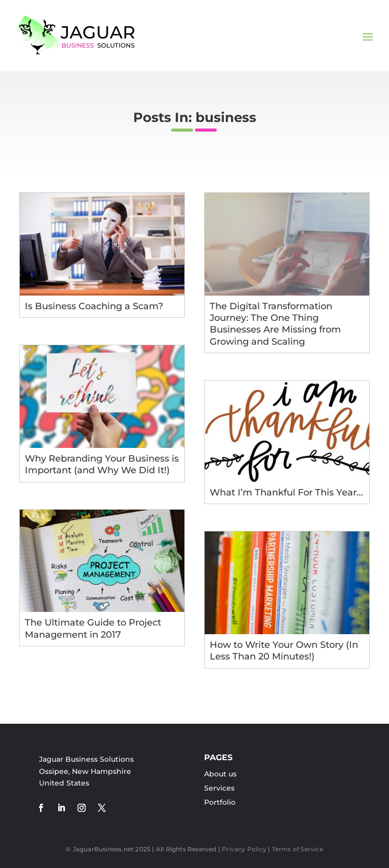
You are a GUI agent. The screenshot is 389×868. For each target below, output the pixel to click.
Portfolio (220, 802)
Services (219, 788)
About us (220, 774)
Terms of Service (298, 849)
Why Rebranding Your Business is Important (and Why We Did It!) (102, 464)
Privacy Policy (244, 849)
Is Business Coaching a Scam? (94, 306)
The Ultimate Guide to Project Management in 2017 (93, 628)
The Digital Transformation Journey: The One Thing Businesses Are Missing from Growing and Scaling (275, 324)
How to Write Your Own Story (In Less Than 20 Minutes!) (284, 651)
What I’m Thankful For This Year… (286, 492)
